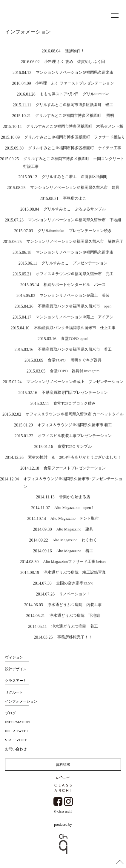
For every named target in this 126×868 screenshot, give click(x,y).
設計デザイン (16, 669)
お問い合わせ (16, 749)
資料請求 (63, 765)
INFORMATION (17, 722)
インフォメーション (21, 701)
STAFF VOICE (16, 740)
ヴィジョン (14, 657)
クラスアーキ (16, 681)
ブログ (10, 713)
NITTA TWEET (17, 731)
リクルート (14, 692)
